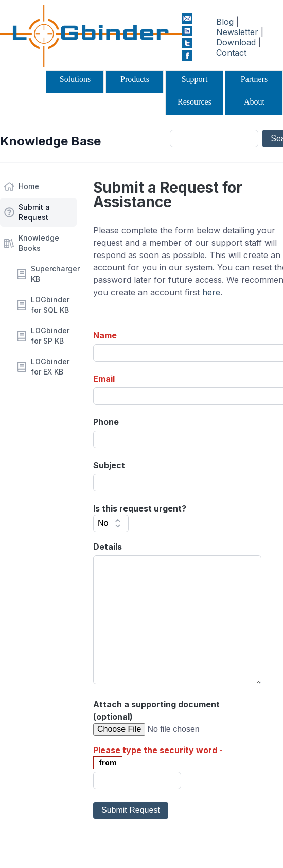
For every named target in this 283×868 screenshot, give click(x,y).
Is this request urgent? (140, 508)
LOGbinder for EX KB (50, 367)
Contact (231, 53)
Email (104, 379)
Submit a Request (34, 212)
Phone (106, 422)
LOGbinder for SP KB (50, 336)
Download (236, 42)
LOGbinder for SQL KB (50, 305)
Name (105, 335)
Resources (194, 102)
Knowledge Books (39, 243)
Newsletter (237, 32)
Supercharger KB (54, 274)
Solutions (75, 79)
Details (108, 547)
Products (135, 79)
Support (195, 79)
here (211, 292)
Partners (254, 79)
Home (29, 186)
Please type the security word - (158, 750)
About (254, 102)
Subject (109, 465)
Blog (225, 22)
